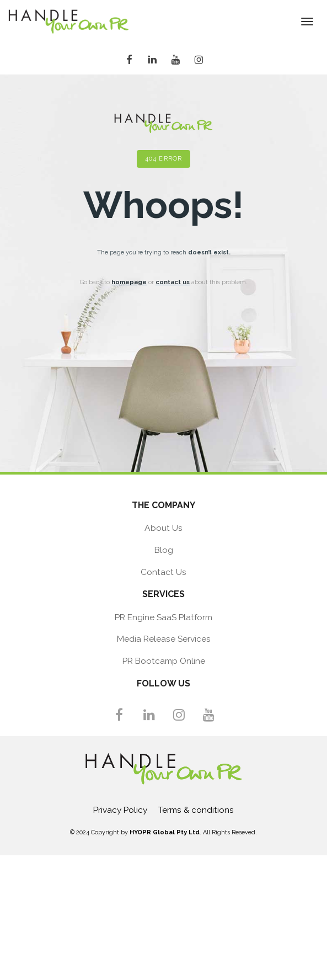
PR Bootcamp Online (164, 661)
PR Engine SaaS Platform (163, 617)
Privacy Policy (120, 810)
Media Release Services (164, 639)
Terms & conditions (196, 810)
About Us (163, 528)
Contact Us (163, 572)
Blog (164, 550)
